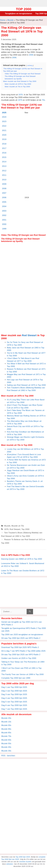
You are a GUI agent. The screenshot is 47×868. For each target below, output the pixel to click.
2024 (4, 117)
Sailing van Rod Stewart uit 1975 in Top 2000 (26, 385)
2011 (4, 175)
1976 (21, 95)
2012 (4, 171)
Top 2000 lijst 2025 (23, 857)
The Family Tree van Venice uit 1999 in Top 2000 (22, 674)
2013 (4, 166)
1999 (4, 229)
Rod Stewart (29, 335)
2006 (31, 55)
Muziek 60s (6, 740)
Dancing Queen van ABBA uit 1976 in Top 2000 (22, 559)
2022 (4, 126)
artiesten (10, 864)
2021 (4, 130)
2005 (4, 202)
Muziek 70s (6, 736)
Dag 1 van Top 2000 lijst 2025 (14, 687)
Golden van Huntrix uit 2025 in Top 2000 (19, 658)
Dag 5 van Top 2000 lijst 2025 (14, 702)
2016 (4, 153)
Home (3, 20)
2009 (4, 184)
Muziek (10, 20)
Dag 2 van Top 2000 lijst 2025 (14, 691)
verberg (30, 65)
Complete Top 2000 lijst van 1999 (16, 678)
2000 (4, 224)
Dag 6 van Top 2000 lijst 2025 (14, 705)
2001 (4, 220)
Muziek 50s (6, 743)
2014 (4, 162)
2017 (4, 148)
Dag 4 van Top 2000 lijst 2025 (14, 698)
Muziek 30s (6, 751)
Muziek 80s (6, 733)
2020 (4, 135)
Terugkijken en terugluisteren (19, 14)
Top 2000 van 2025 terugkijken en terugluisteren (22, 635)
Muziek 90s (6, 729)
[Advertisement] (23, 3)
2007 (4, 193)
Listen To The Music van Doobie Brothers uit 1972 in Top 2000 (23, 572)
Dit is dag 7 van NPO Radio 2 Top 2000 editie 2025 (23, 651)
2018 (4, 144)
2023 (4, 121)
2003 (4, 211)
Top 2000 (24, 9)
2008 (4, 189)
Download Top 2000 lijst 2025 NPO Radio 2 (20, 647)
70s (43, 100)
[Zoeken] (30, 612)
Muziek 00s (6, 725)
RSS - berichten (8, 756)
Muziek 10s (6, 722)
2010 (4, 180)
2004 (4, 206)
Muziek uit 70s (18, 526)
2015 (4, 157)
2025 (4, 113)
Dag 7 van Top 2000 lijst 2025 (14, 709)
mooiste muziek (25, 862)
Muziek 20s (6, 718)
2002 (4, 215)
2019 (4, 139)
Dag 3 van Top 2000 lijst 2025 (14, 694)
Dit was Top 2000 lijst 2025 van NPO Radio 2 (21, 638)
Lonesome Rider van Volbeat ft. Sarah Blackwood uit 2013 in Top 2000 (23, 565)
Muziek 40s (6, 747)
